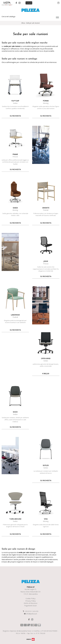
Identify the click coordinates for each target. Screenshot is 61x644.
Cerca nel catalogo (9, 16)
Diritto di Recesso (31, 603)
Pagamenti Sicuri (30, 606)
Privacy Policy (31, 601)
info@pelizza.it (32, 614)
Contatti (29, 3)
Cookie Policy (31, 598)
